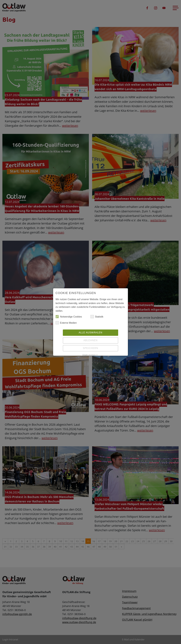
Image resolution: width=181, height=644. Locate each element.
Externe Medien (66, 323)
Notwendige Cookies (69, 317)
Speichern (90, 348)
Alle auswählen (90, 333)
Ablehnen (90, 340)
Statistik (97, 317)
